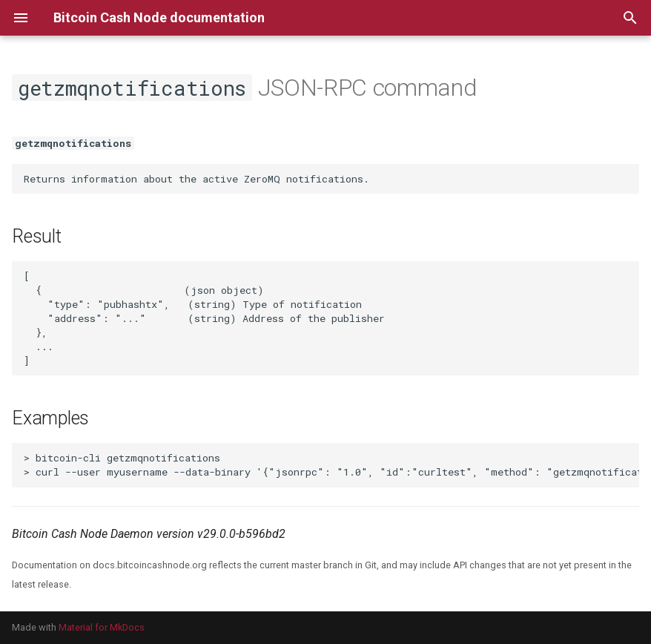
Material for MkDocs (102, 627)
